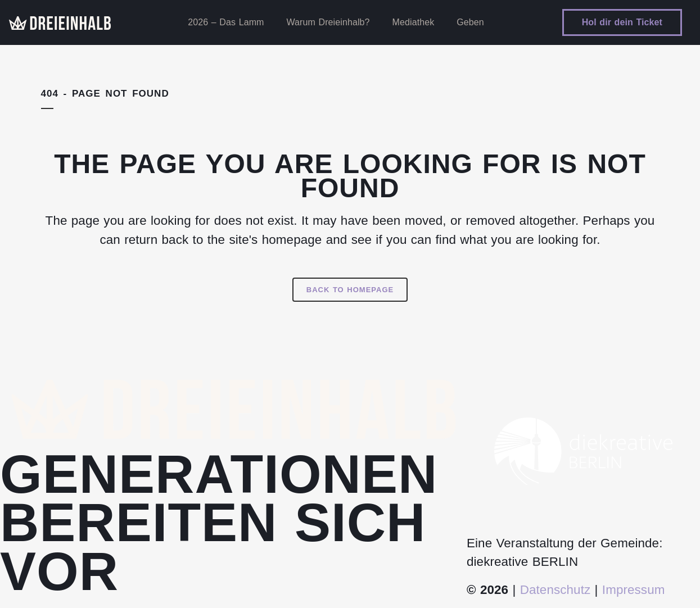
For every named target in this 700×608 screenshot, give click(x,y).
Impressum (634, 590)
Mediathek (414, 22)
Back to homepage (350, 290)
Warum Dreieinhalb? (328, 22)
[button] (25, 583)
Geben (470, 22)
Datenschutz (556, 590)
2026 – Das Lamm (226, 22)
